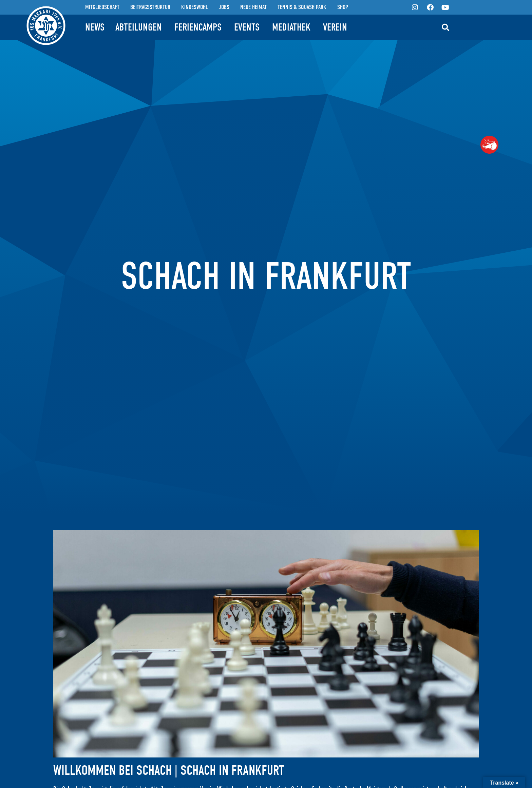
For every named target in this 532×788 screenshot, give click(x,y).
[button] (445, 27)
